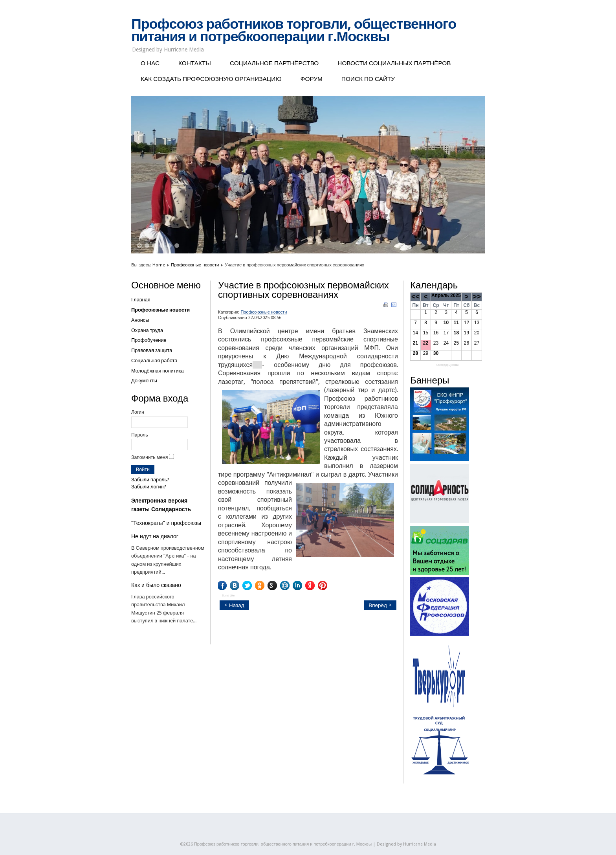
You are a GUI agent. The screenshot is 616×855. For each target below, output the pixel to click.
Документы (144, 381)
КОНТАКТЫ (195, 63)
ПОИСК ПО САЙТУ (368, 79)
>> (477, 297)
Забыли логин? (149, 487)
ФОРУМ (312, 79)
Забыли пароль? (150, 480)
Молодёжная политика (158, 371)
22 (426, 343)
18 (456, 333)
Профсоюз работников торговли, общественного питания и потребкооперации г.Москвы (294, 30)
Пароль (140, 435)
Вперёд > (380, 605)
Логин (138, 412)
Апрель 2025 (446, 295)
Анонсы (140, 320)
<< (415, 297)
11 (456, 323)
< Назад (234, 605)
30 (436, 353)
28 (415, 353)
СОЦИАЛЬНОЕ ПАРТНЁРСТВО (274, 63)
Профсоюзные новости (195, 265)
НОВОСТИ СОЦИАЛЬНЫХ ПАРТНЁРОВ (394, 63)
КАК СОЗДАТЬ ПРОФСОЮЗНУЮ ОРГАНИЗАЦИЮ (211, 79)
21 (415, 343)
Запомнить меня (149, 457)
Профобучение (149, 340)
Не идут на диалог (155, 536)
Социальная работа (154, 361)
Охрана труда (147, 330)
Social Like (228, 595)
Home (159, 265)
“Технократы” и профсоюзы (166, 523)
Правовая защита (152, 350)
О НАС (150, 63)
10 (446, 323)
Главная (141, 300)
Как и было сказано (156, 585)
